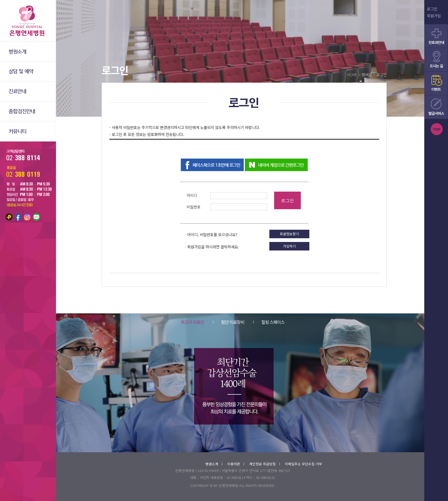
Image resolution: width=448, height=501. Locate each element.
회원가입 (434, 16)
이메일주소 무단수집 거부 (303, 464)
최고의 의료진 (192, 322)
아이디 (192, 195)
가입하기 (289, 246)
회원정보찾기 (289, 234)
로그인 (432, 9)
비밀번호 (194, 207)
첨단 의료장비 (229, 322)
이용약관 (236, 464)
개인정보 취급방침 (264, 464)
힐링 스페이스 (269, 322)
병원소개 (214, 464)
